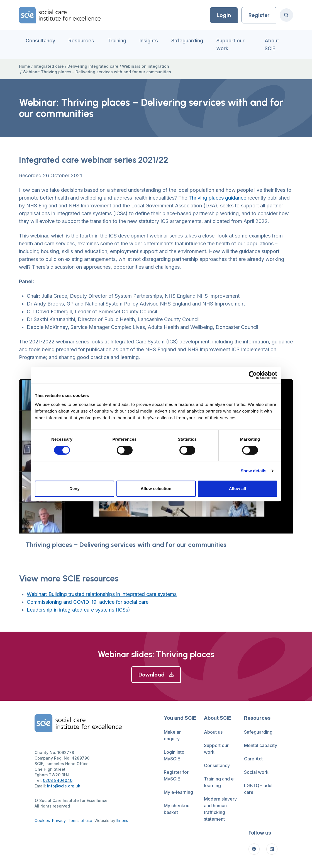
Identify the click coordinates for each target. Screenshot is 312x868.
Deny (75, 488)
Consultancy (40, 41)
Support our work (231, 44)
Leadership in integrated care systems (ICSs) (78, 610)
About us (213, 732)
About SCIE (272, 44)
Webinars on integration (146, 66)
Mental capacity (261, 745)
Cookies (42, 820)
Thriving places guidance (217, 198)
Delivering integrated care (93, 66)
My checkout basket (177, 809)
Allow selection (156, 488)
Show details (254, 471)
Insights (149, 41)
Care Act (253, 759)
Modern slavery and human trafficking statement (220, 809)
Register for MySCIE (176, 775)
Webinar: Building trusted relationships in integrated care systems (102, 594)
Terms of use (80, 820)
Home (25, 66)
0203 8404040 (58, 780)
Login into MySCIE (174, 755)
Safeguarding (187, 41)
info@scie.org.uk (64, 786)
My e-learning (178, 792)
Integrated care (49, 66)
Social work (256, 772)
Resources (81, 41)
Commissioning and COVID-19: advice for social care (88, 602)
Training (117, 41)
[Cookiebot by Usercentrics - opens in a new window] (253, 375)
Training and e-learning (220, 782)
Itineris (122, 820)
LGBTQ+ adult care (259, 789)
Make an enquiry (173, 735)
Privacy (59, 820)
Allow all (238, 488)
